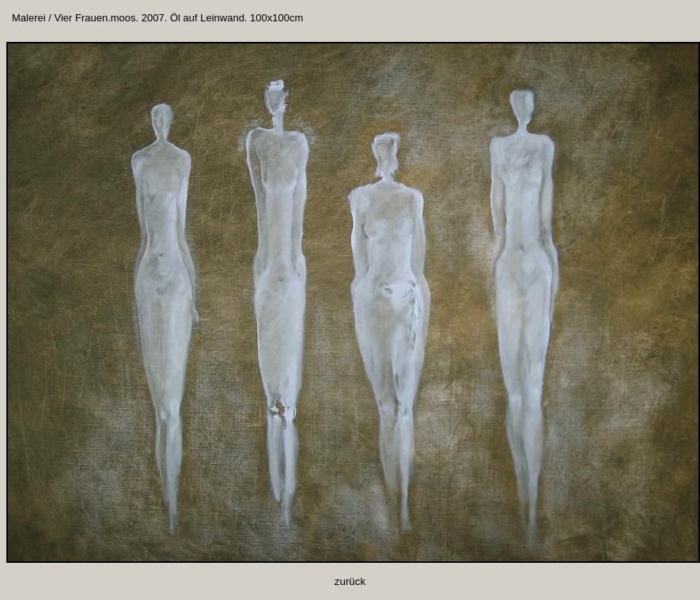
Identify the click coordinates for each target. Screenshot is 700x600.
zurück (350, 581)
